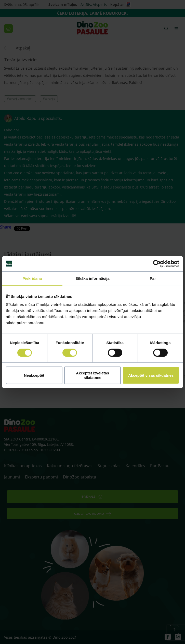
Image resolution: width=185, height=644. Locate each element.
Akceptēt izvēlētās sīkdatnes (93, 375)
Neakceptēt (34, 375)
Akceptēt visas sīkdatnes (151, 375)
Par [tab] (153, 278)
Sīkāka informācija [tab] (93, 278)
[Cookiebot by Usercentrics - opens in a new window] (157, 263)
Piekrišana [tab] (32, 278)
